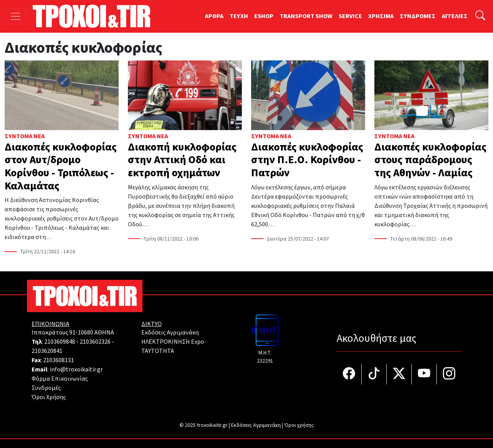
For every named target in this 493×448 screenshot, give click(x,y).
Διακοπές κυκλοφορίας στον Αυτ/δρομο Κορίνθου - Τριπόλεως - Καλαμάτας (61, 166)
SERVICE (350, 16)
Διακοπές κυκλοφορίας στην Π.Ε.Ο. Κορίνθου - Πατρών (307, 160)
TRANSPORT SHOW (306, 16)
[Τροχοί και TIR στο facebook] (349, 374)
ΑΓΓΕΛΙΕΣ (455, 16)
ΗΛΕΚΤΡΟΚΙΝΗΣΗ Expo (173, 342)
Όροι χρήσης (299, 425)
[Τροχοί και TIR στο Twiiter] (399, 374)
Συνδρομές (46, 388)
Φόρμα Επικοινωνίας (60, 379)
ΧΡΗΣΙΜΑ (381, 16)
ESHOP (264, 16)
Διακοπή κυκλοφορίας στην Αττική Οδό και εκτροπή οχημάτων (182, 160)
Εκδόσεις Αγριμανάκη (170, 333)
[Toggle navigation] (16, 16)
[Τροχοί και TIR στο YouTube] (424, 374)
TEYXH (239, 16)
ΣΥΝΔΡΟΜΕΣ (418, 16)
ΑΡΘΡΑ (214, 16)
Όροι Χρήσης (49, 397)
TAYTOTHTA (158, 351)
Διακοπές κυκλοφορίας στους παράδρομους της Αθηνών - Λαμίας (430, 160)
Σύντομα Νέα (25, 136)
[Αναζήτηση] (480, 16)
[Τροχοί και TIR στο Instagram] (449, 374)
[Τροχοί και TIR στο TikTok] (374, 374)
